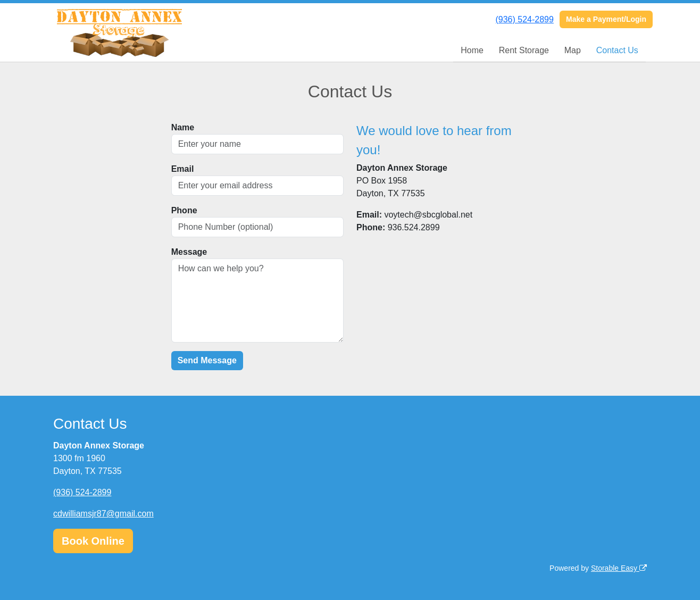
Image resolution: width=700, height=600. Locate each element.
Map (573, 50)
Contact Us (617, 50)
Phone (184, 210)
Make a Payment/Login (606, 19)
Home (472, 50)
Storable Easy (619, 568)
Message (189, 252)
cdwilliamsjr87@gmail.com (103, 514)
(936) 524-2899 (524, 19)
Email (183, 169)
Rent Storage (524, 50)
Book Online (93, 541)
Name (183, 127)
